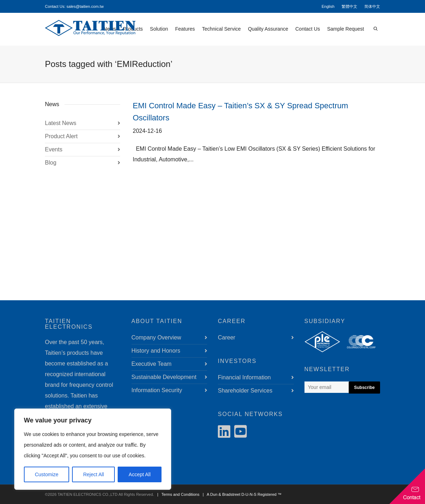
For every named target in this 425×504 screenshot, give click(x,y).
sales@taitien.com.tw (85, 6)
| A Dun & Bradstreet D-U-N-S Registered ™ (241, 494)
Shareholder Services (245, 391)
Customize (47, 474)
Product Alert (61, 136)
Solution (159, 29)
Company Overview (157, 337)
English (328, 6)
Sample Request (345, 29)
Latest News (61, 123)
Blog (51, 163)
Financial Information (244, 377)
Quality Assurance (268, 29)
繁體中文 (349, 6)
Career (227, 337)
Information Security (157, 390)
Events (54, 149)
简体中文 (372, 6)
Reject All (93, 474)
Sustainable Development (164, 377)
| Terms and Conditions (177, 494)
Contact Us (308, 29)
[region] (93, 449)
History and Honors (156, 351)
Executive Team (152, 364)
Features (185, 29)
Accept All (140, 474)
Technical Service (221, 29)
